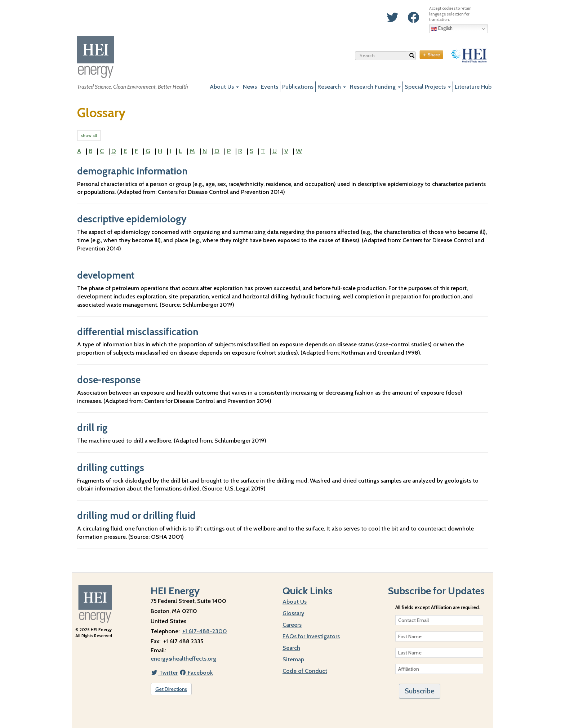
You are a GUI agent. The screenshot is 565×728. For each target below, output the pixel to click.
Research (332, 87)
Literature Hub (473, 87)
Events (270, 87)
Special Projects (428, 87)
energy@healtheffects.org (183, 659)
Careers (292, 625)
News (250, 87)
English (442, 28)
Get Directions (171, 689)
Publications (298, 87)
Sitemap (293, 659)
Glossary (293, 613)
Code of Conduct (305, 671)
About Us (224, 87)
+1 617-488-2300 (205, 631)
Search (413, 57)
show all (89, 135)
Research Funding (375, 87)
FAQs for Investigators (311, 636)
